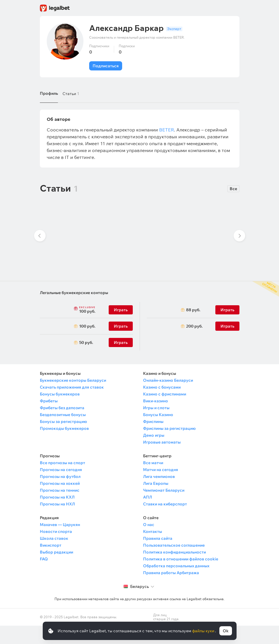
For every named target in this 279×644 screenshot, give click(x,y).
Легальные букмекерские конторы (74, 293)
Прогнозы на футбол (60, 476)
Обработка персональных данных (176, 566)
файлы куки (204, 631)
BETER (167, 130)
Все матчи (153, 463)
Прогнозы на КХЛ (57, 497)
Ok (226, 631)
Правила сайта (158, 538)
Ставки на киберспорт (165, 504)
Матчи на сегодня (161, 470)
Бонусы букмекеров (60, 394)
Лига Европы (156, 483)
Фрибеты (49, 401)
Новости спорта (56, 531)
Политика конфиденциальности (174, 552)
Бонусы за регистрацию (63, 422)
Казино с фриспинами (165, 394)
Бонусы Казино (158, 415)
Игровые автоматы (162, 442)
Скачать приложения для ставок (72, 387)
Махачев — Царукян (60, 525)
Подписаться (106, 66)
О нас (149, 525)
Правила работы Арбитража (171, 573)
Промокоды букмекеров (64, 428)
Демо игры (154, 435)
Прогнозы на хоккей (60, 483)
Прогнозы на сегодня (61, 470)
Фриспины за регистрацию (169, 428)
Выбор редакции (56, 552)
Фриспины (153, 422)
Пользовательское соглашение (174, 545)
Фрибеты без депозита (62, 408)
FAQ (44, 559)
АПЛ (148, 497)
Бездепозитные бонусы (63, 415)
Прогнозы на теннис (60, 490)
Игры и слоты (156, 408)
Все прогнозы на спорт (63, 463)
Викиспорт (51, 545)
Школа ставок (54, 538)
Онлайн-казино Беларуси (168, 380)
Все (233, 189)
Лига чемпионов (159, 476)
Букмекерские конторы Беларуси (73, 380)
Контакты (153, 531)
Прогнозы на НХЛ (57, 504)
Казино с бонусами (162, 387)
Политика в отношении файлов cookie (181, 559)
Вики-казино (156, 401)
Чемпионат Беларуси (164, 490)
